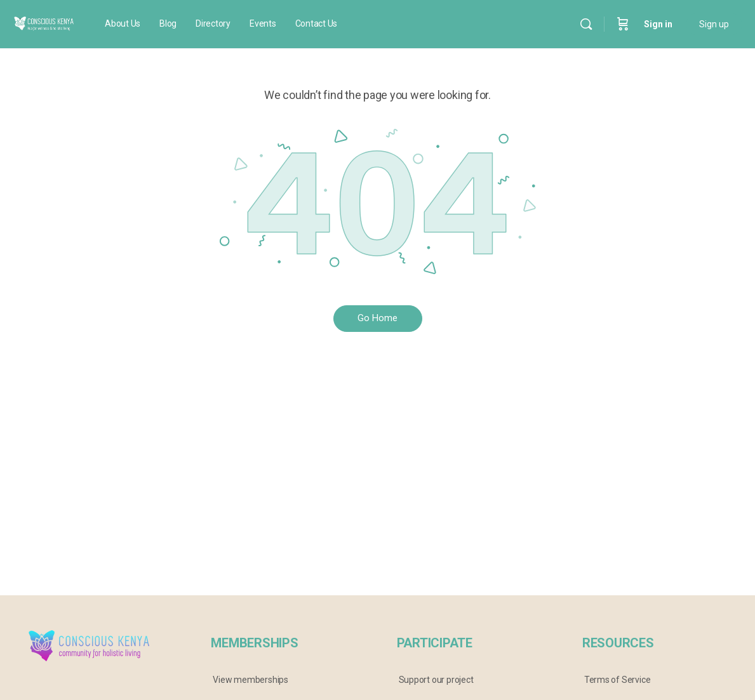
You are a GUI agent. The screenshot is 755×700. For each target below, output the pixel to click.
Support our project (436, 680)
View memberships (251, 680)
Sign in (658, 24)
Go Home (377, 318)
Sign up (714, 24)
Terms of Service (618, 680)
